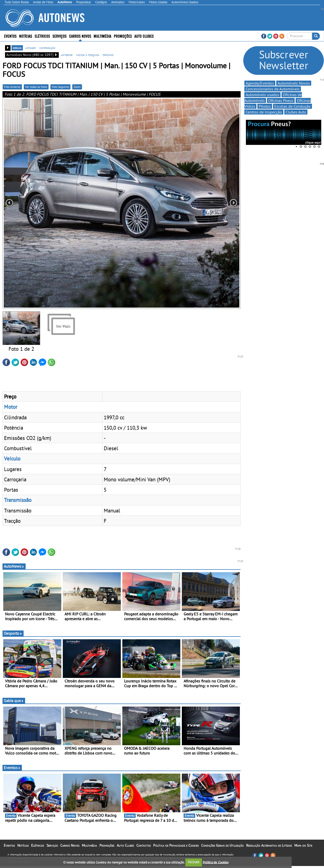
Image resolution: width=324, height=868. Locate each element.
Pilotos (265, 106)
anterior (67, 55)
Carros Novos (80, 36)
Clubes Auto (296, 112)
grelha (17, 48)
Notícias (26, 36)
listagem (31, 48)
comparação (47, 48)
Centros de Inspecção (264, 112)
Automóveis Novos (294, 83)
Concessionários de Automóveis (273, 89)
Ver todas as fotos (36, 87)
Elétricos (42, 36)
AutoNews (14, 566)
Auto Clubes (144, 36)
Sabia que (14, 701)
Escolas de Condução (292, 106)
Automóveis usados (262, 95)
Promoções (123, 36)
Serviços (60, 36)
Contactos (144, 845)
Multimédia (102, 36)
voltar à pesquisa (88, 55)
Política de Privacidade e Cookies (176, 845)
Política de (215, 862)
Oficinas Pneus (281, 100)
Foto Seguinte (60, 87)
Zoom (77, 87)
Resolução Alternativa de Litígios (269, 845)
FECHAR (194, 862)
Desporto (13, 633)
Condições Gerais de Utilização (222, 845)
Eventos (10, 36)
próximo (108, 55)
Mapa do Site (303, 845)
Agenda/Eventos (260, 83)
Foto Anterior (12, 87)
